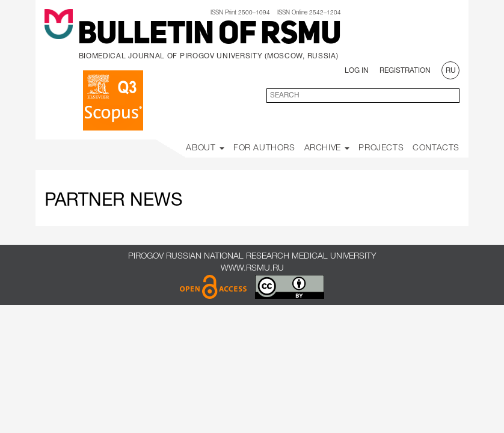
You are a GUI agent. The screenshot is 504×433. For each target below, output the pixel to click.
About (205, 148)
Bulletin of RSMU (209, 35)
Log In (357, 71)
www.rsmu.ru (252, 269)
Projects (381, 148)
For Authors (264, 148)
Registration (405, 71)
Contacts (436, 148)
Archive (327, 148)
